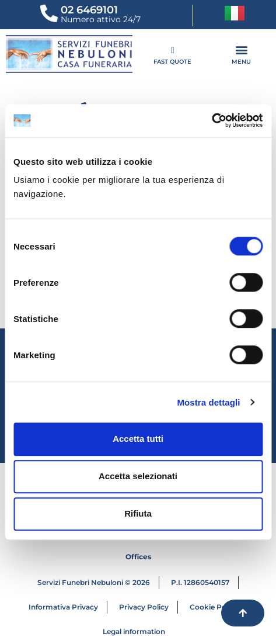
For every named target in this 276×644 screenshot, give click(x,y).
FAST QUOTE (172, 62)
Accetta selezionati (138, 476)
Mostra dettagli (208, 402)
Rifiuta (138, 513)
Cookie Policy (214, 607)
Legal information (134, 631)
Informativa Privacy (63, 607)
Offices (138, 557)
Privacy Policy (144, 607)
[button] (234, 49)
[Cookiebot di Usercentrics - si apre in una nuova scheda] (212, 120)
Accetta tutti (138, 439)
